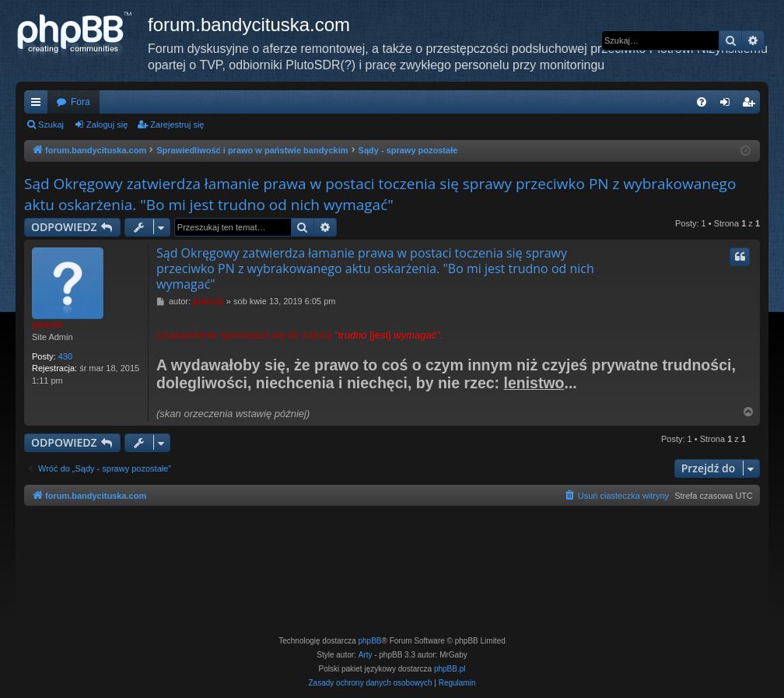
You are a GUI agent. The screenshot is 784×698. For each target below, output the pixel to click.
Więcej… (39, 105)
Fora (80, 102)
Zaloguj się (107, 125)
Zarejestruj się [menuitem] (751, 105)
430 (65, 356)
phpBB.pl (450, 669)
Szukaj (51, 125)
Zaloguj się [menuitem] (728, 105)
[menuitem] (702, 102)
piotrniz (47, 324)
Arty (366, 655)
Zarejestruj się (177, 125)
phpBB (370, 641)
